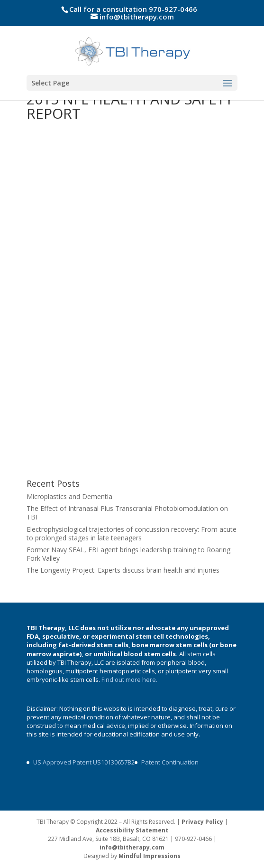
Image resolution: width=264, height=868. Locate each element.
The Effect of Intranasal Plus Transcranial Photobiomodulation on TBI (127, 513)
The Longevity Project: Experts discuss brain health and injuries (123, 570)
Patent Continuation (170, 762)
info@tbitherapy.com (132, 847)
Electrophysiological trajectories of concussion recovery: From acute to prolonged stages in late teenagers (132, 533)
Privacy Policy (202, 822)
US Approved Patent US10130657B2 (84, 762)
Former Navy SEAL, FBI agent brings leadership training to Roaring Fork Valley (128, 554)
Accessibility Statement (132, 830)
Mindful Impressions (150, 856)
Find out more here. (130, 679)
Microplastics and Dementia (69, 496)
